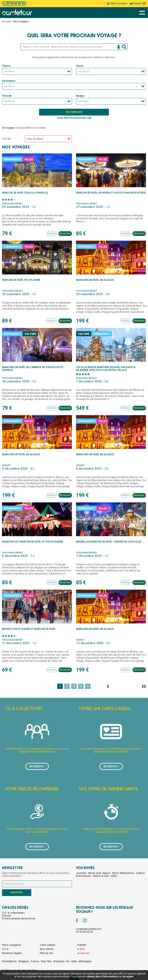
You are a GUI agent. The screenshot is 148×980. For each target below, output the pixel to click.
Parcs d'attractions (123, 873)
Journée (81, 873)
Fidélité (82, 945)
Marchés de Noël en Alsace (95, 280)
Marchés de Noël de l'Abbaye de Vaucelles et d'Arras (33, 369)
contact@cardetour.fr (89, 929)
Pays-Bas (46, 961)
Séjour (107, 873)
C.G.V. (81, 949)
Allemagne (85, 961)
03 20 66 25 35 (14, 3)
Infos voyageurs (12, 945)
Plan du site (46, 953)
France (35, 961)
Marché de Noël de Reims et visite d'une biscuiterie (111, 193)
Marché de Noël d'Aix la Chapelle (25, 193)
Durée (80, 66)
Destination (9, 81)
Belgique (24, 961)
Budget (80, 96)
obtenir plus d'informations (102, 977)
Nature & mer (101, 876)
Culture (141, 873)
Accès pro (84, 953)
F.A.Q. (6, 949)
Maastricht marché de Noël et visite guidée (33, 542)
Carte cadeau (47, 945)
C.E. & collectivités (13, 913)
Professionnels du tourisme (19, 919)
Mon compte (117, 3)
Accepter (128, 977)
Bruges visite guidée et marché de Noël (29, 629)
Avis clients (47, 949)
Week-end (95, 873)
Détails (51, 233)
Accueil (6, 22)
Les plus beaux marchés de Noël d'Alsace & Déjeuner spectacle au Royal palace (106, 369)
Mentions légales (12, 953)
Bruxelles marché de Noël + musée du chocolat (109, 542)
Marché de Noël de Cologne (21, 280)
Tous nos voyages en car (74, 118)
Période (7, 96)
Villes (114, 876)
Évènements (84, 876)
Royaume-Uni (61, 961)
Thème (6, 66)
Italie (74, 961)
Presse (6, 916)
